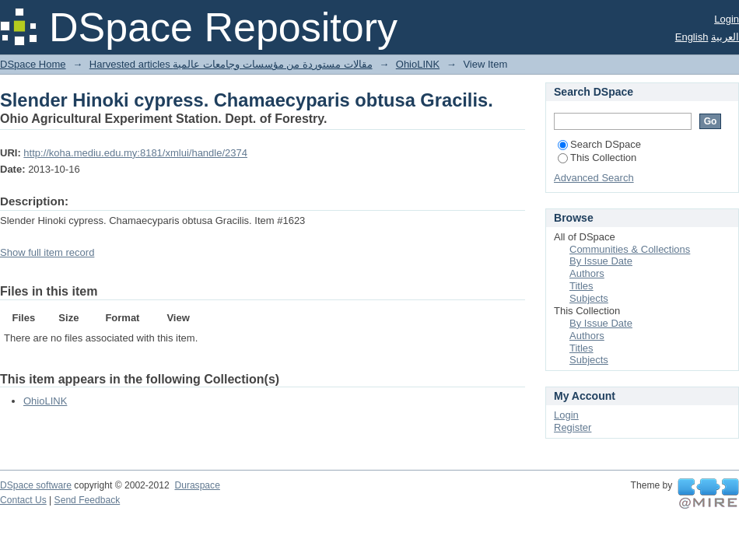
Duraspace (197, 485)
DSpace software (36, 485)
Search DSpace (599, 144)
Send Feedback (88, 500)
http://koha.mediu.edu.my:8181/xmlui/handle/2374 (135, 153)
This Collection (597, 157)
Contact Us (23, 500)
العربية (725, 37)
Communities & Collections (630, 249)
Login (727, 19)
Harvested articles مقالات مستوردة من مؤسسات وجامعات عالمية (231, 64)
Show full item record (47, 252)
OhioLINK (418, 64)
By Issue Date (601, 261)
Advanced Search (594, 178)
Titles (581, 286)
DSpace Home (33, 64)
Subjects (589, 298)
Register (573, 427)
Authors (587, 273)
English (692, 37)
